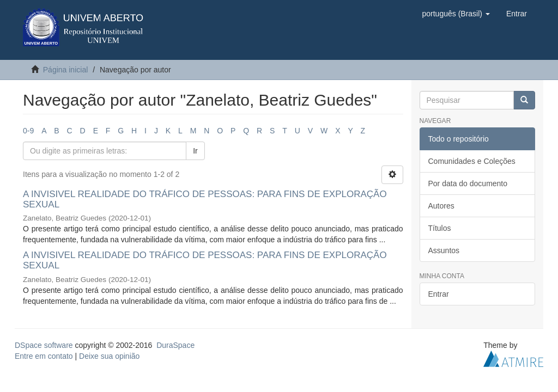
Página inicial (66, 70)
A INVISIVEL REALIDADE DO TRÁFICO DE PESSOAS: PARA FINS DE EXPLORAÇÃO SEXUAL (205, 199)
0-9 (28, 131)
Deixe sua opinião (109, 356)
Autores (441, 206)
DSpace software (44, 345)
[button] (456, 14)
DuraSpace (175, 345)
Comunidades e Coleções (472, 161)
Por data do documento (468, 183)
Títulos (440, 228)
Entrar (439, 294)
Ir (195, 151)
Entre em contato (44, 356)
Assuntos (444, 250)
